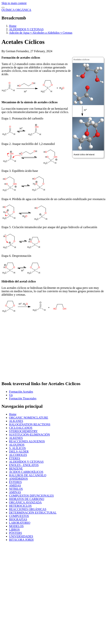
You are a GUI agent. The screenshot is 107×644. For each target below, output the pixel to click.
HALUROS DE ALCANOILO (28, 475)
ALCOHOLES (18, 455)
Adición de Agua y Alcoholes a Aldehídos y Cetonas (41, 33)
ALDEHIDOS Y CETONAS (26, 29)
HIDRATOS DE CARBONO (27, 499)
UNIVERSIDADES (21, 536)
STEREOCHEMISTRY (23, 431)
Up (11, 395)
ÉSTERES (15, 482)
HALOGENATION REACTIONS (30, 424)
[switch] (3, 8)
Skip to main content (14, 3)
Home (13, 26)
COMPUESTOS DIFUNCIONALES (31, 496)
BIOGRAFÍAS (18, 519)
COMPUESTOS (19, 516)
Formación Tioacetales (23, 398)
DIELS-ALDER (19, 452)
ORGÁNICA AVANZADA (25, 502)
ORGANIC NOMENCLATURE (29, 418)
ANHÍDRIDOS (18, 479)
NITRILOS (16, 489)
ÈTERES (15, 458)
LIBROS (14, 530)
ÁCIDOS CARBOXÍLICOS (26, 472)
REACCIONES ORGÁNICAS (28, 509)
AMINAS (15, 492)
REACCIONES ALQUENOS (27, 441)
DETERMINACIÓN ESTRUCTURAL (33, 513)
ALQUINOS (17, 445)
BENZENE (16, 468)
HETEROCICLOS (20, 506)
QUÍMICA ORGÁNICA (16, 10)
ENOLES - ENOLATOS (24, 465)
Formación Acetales (21, 392)
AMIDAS (15, 485)
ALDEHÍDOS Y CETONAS (26, 462)
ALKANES (16, 421)
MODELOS (16, 526)
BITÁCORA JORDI (21, 540)
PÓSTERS (15, 533)
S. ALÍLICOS (17, 448)
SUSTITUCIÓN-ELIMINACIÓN (29, 435)
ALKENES (16, 438)
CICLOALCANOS (21, 428)
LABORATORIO (20, 523)
